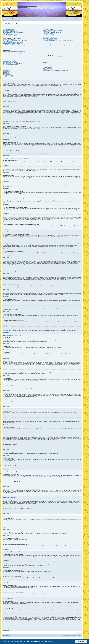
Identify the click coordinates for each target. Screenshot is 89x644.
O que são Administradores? (48, 27)
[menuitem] (10, 18)
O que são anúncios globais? (8, 72)
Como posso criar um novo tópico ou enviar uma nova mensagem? (14, 52)
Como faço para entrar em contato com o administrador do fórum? (54, 72)
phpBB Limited (42, 602)
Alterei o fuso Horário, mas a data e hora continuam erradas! (13, 43)
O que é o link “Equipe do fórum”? (48, 35)
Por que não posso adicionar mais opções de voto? (11, 56)
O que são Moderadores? (47, 28)
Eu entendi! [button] (81, 641)
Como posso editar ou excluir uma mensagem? (11, 53)
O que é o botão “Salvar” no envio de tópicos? (10, 62)
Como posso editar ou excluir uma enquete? (10, 57)
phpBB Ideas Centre (52, 610)
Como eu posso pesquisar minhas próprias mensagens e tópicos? (54, 53)
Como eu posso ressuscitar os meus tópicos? (10, 64)
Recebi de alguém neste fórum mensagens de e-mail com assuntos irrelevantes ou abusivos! (59, 40)
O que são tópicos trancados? (8, 76)
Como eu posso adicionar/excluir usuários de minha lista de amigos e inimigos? (56, 45)
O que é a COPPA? (6, 28)
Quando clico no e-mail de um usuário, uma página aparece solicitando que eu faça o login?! (18, 48)
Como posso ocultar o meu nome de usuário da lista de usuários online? (15, 40)
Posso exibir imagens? (7, 71)
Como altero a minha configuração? (9, 39)
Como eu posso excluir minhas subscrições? (50, 60)
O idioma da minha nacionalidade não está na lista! (11, 44)
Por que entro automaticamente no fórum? (10, 35)
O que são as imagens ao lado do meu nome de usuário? (12, 45)
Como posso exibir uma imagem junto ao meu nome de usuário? (14, 46)
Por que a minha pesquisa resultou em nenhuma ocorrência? (53, 50)
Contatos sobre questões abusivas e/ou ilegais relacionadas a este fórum (55, 71)
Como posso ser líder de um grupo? (49, 31)
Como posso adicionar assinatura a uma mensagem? (12, 54)
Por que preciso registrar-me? (8, 27)
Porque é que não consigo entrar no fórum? (10, 31)
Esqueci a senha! (6, 34)
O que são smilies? (6, 70)
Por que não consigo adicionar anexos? (9, 59)
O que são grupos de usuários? (48, 29)
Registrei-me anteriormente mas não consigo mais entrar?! (13, 32)
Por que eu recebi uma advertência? (9, 60)
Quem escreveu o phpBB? (47, 68)
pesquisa (74, 616)
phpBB (20, 194)
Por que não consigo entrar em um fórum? (10, 58)
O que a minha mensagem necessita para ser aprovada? (12, 63)
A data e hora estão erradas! (7, 41)
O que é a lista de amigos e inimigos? (49, 44)
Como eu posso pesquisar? (47, 49)
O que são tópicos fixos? (7, 75)
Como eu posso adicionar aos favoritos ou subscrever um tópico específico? (56, 58)
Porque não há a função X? (47, 70)
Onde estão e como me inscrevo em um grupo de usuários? (53, 30)
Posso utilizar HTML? (6, 69)
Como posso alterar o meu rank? (8, 47)
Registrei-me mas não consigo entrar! (9, 30)
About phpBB (16, 604)
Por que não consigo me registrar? (9, 29)
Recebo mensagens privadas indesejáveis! (50, 39)
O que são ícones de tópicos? (8, 77)
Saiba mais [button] (51, 641)
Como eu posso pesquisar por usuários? (50, 52)
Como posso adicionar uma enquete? (9, 55)
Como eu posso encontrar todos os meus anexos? (51, 65)
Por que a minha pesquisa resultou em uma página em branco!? (54, 51)
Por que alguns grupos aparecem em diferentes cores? (52, 32)
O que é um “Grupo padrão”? (48, 34)
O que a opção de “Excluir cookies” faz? (9, 36)
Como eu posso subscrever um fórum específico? (51, 59)
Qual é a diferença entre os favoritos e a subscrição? (52, 57)
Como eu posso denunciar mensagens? (9, 61)
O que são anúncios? (6, 73)
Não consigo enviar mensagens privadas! (50, 38)
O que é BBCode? (6, 68)
